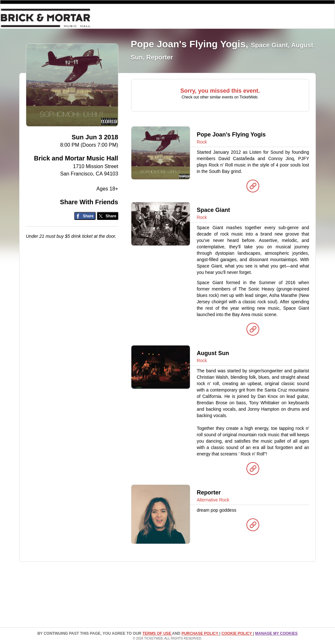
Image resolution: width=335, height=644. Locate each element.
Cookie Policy (237, 633)
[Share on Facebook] (85, 216)
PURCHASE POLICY (200, 633)
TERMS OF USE (157, 633)
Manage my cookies (276, 633)
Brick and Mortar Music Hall (76, 158)
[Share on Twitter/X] (108, 216)
